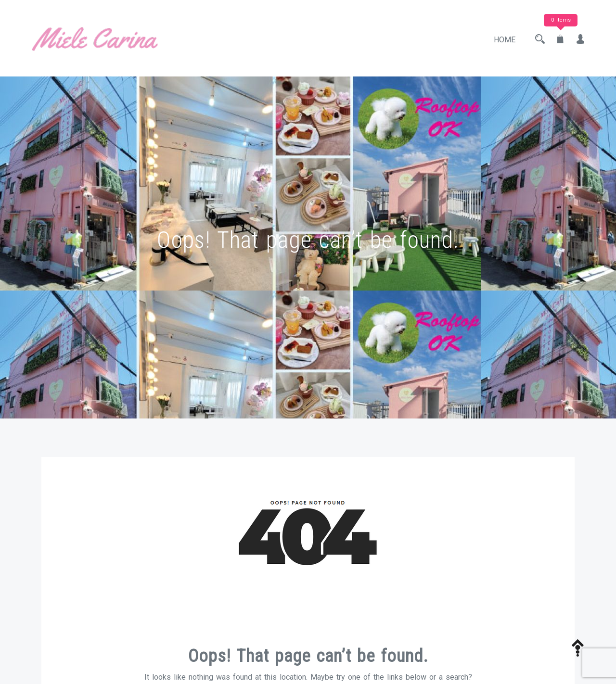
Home (505, 40)
